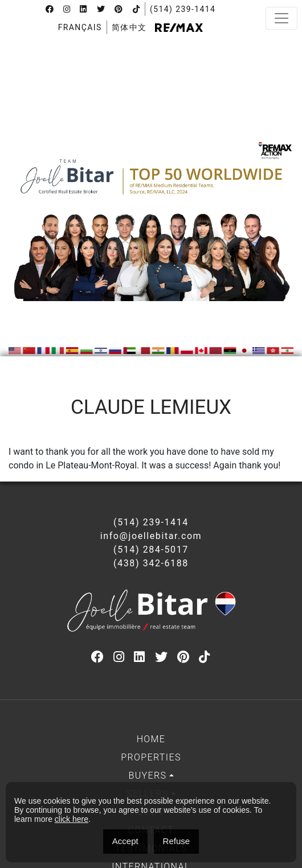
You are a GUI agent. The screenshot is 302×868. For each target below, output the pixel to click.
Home (151, 739)
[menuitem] (80, 27)
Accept (125, 841)
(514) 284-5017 (151, 550)
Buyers (147, 776)
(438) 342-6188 (151, 563)
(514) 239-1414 (183, 9)
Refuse (177, 841)
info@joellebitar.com (151, 536)
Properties (151, 757)
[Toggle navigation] (281, 18)
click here (72, 819)
